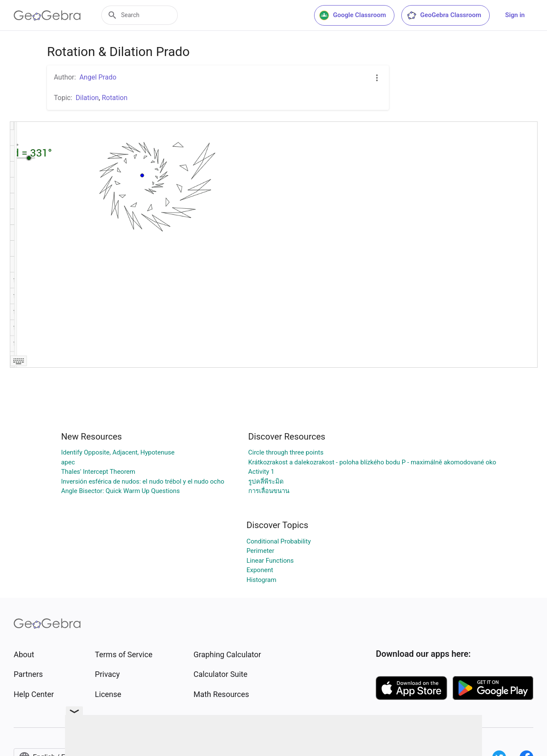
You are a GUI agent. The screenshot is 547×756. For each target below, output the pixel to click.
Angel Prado (98, 77)
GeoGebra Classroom (444, 15)
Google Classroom (353, 15)
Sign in (515, 15)
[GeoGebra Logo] (47, 15)
